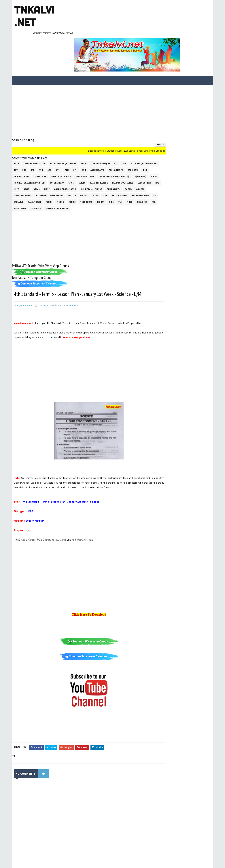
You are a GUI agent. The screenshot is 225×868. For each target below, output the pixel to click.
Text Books (32, 174)
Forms (69, 148)
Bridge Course (64, 142)
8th (106, 136)
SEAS (34, 168)
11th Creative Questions (104, 129)
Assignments (21, 142)
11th (83, 129)
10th (16, 129)
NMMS (110, 155)
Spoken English (79, 168)
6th (89, 136)
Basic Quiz (38, 142)
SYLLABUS (104, 168)
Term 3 (17, 174)
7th (97, 136)
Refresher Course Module (118, 161)
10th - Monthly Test (34, 129)
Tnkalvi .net (34, 16)
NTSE (121, 155)
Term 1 (134, 168)
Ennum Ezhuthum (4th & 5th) (29, 148)
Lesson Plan (68, 155)
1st (47, 136)
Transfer (87, 174)
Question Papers (91, 161)
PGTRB (62, 161)
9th (115, 136)
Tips (57, 174)
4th (72, 136)
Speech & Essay (58, 168)
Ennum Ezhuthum (127, 142)
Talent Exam (120, 168)
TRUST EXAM (111, 174)
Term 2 (146, 168)
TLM (66, 174)
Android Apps (128, 136)
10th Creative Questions (63, 129)
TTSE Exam (127, 174)
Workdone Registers (25, 180)
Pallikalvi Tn (47, 161)
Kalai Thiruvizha (23, 155)
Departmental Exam (103, 142)
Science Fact (21, 168)
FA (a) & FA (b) (55, 148)
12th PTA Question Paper (27, 136)
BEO (50, 142)
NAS (81, 155)
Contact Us (82, 142)
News (100, 155)
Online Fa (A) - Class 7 (25, 161)
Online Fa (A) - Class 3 (139, 155)
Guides (145, 148)
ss (93, 168)
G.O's (135, 148)
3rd (63, 136)
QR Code (74, 161)
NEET (90, 155)
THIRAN (46, 174)
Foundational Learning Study (93, 148)
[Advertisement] (82, 77)
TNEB (75, 174)
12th (124, 129)
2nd (55, 136)
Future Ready (120, 148)
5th (80, 136)
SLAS (44, 168)
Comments (72, 286)
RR (138, 161)
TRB (99, 174)
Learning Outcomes (47, 155)
